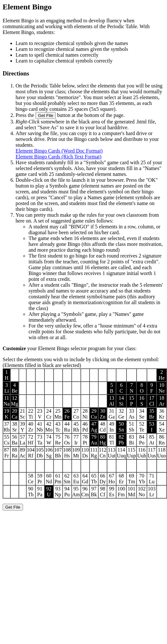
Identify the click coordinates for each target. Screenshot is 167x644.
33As (132, 414)
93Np (58, 492)
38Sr (15, 427)
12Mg (15, 401)
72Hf (31, 440)
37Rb (7, 427)
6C (121, 388)
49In (112, 427)
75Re (58, 440)
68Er (121, 479)
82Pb (121, 440)
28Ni (85, 414)
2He (162, 375)
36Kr (162, 414)
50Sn (121, 427)
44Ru (67, 427)
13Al (112, 401)
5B (112, 388)
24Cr (49, 414)
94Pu (67, 492)
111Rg (94, 453)
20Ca (15, 414)
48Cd (103, 427)
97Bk (94, 492)
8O (142, 388)
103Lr (152, 492)
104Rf (31, 453)
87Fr (6, 453)
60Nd (49, 479)
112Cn (103, 453)
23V (40, 414)
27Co (76, 414)
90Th (31, 492)
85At (152, 440)
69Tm (131, 479)
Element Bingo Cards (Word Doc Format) (59, 151)
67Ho (112, 479)
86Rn (162, 440)
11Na (7, 401)
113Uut (112, 453)
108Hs (67, 453)
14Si (121, 401)
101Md (132, 492)
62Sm (67, 479)
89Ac (23, 453)
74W (49, 440)
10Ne (162, 388)
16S (142, 401)
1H (7, 375)
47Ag (94, 427)
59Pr (40, 479)
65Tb (94, 479)
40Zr (31, 427)
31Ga (112, 414)
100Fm (121, 492)
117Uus (152, 453)
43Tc (58, 427)
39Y (22, 427)
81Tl (112, 440)
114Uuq (121, 453)
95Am (76, 492)
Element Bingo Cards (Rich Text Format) (59, 157)
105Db (40, 453)
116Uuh (142, 453)
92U (49, 492)
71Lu (152, 479)
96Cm (85, 492)
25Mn (58, 414)
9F (152, 388)
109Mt (76, 453)
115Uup (132, 453)
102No (142, 492)
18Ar (162, 401)
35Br (152, 414)
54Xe (162, 427)
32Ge (121, 414)
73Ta (40, 440)
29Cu (94, 414)
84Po (142, 440)
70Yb (142, 479)
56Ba (15, 440)
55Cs (7, 440)
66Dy (103, 479)
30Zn (103, 414)
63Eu (76, 479)
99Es (112, 492)
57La (23, 440)
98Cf (102, 492)
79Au (94, 440)
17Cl (152, 401)
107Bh (58, 453)
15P (132, 401)
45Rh (76, 427)
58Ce (31, 479)
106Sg (49, 453)
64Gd (85, 479)
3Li (6, 388)
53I (152, 427)
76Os (67, 440)
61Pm (58, 479)
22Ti (31, 414)
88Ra (15, 453)
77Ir (76, 440)
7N (132, 388)
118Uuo (162, 453)
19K (6, 414)
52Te (142, 427)
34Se (142, 414)
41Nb (40, 427)
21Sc (22, 414)
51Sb (131, 427)
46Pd (85, 427)
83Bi (132, 440)
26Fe (67, 414)
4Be (15, 388)
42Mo (49, 427)
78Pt (85, 440)
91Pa (40, 492)
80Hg (103, 440)
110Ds (85, 453)
